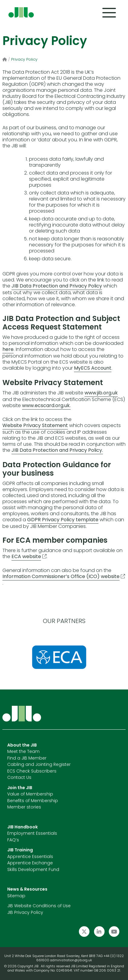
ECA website (26, 557)
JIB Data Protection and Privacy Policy (57, 286)
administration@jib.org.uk (71, 961)
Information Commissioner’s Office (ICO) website (61, 577)
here (8, 350)
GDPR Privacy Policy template (63, 520)
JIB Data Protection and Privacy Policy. (57, 451)
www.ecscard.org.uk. (46, 406)
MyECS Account (93, 368)
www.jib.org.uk (101, 393)
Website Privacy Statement (35, 426)
